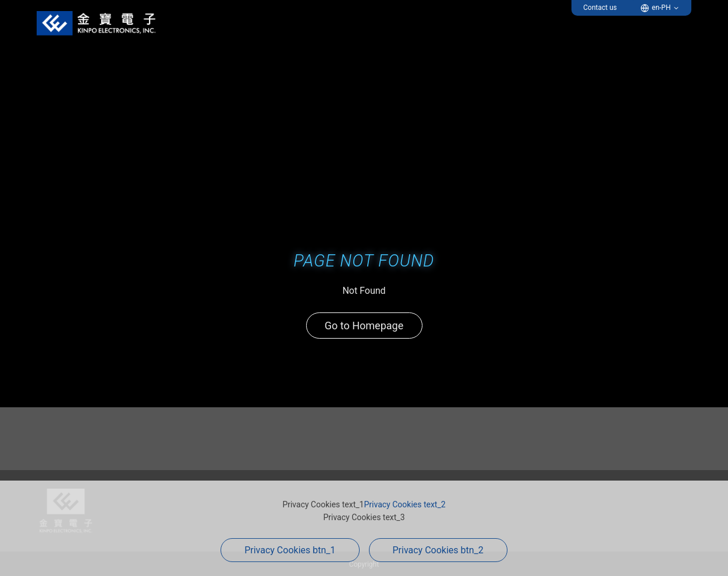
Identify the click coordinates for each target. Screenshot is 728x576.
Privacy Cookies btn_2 (438, 550)
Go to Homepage (364, 326)
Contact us (600, 8)
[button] (660, 8)
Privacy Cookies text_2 (405, 504)
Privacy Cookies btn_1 (290, 550)
